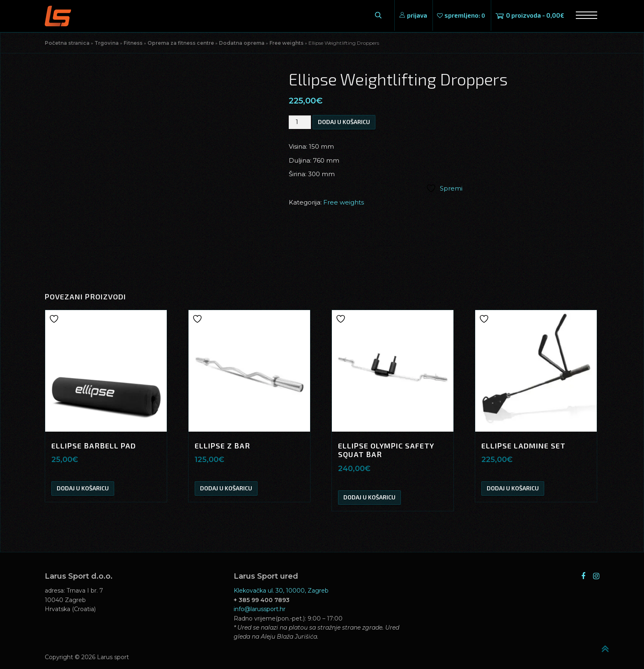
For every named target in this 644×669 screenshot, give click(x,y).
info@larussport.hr (260, 609)
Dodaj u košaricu (344, 122)
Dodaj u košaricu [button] (83, 488)
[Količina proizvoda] (300, 122)
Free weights (286, 43)
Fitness (133, 43)
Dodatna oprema (242, 43)
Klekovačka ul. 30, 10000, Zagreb (281, 591)
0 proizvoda (535, 15)
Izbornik (584, 15)
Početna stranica (67, 43)
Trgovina (107, 43)
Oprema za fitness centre (181, 43)
